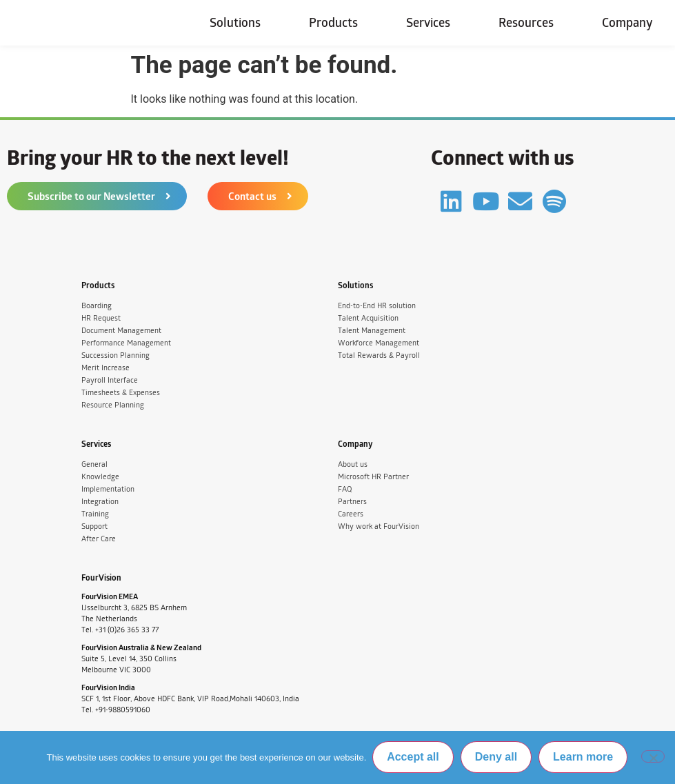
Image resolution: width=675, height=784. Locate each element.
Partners (352, 502)
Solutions (235, 23)
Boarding (97, 306)
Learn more (584, 757)
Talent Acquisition (368, 318)
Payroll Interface (110, 380)
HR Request (101, 318)
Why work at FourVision (379, 526)
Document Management (121, 331)
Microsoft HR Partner (373, 477)
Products (333, 23)
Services (428, 23)
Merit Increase (105, 368)
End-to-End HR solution (377, 306)
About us (353, 464)
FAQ (345, 489)
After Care (99, 539)
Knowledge (100, 477)
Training (95, 514)
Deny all (497, 757)
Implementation (108, 489)
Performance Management (126, 343)
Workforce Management (379, 343)
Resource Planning (113, 405)
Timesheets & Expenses (121, 393)
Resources (526, 23)
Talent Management (372, 331)
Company (627, 23)
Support (94, 526)
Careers (351, 514)
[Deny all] (653, 757)
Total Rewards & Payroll (379, 355)
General (94, 464)
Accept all (414, 757)
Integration (100, 502)
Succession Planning (115, 355)
